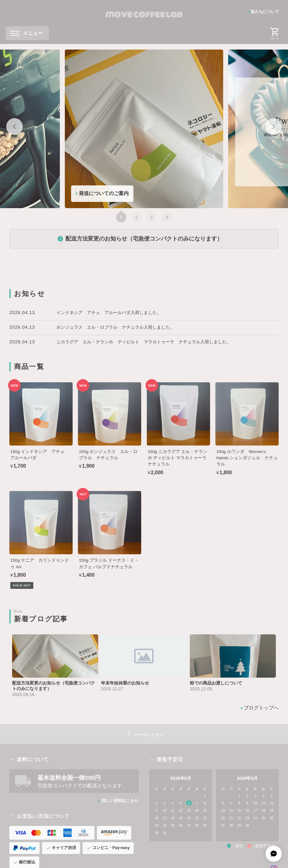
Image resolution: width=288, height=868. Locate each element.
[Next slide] (274, 127)
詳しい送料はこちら (120, 801)
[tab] (121, 217)
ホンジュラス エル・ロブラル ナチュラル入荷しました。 (115, 327)
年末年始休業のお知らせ (125, 683)
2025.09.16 (23, 694)
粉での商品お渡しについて (216, 683)
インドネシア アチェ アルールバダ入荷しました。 (109, 312)
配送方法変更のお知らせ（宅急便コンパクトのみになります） (144, 239)
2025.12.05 (201, 689)
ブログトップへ (261, 708)
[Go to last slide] (14, 127)
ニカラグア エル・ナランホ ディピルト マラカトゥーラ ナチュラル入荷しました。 (144, 342)
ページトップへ (144, 734)
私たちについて (265, 12)
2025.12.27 (112, 689)
